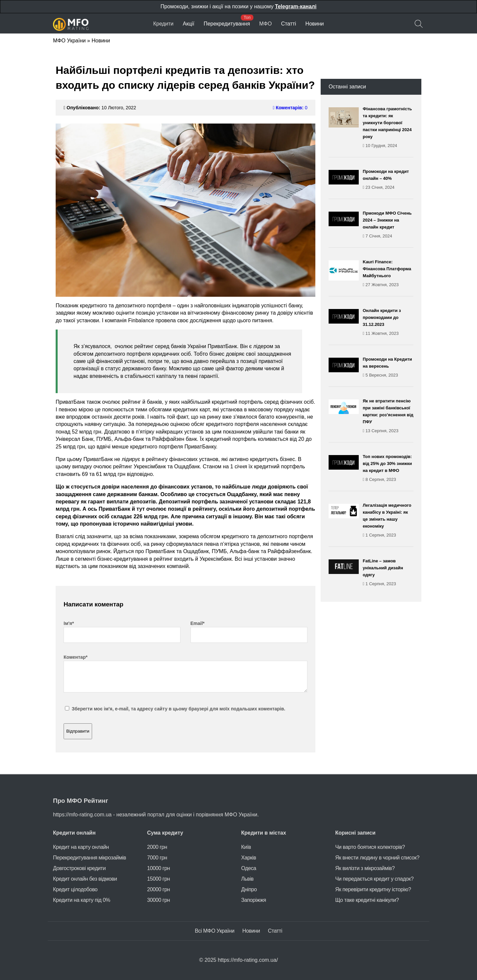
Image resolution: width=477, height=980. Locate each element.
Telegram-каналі (296, 6)
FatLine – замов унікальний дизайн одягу (388, 573)
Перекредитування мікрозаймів (90, 858)
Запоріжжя (254, 900)
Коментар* (76, 657)
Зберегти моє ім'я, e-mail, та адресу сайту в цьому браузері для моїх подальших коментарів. (178, 709)
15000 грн (159, 879)
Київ (246, 847)
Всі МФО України (214, 931)
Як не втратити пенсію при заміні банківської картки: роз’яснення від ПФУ (388, 416)
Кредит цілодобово (75, 889)
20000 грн (159, 889)
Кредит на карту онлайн (81, 847)
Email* (198, 623)
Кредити (163, 24)
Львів (247, 879)
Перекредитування (227, 24)
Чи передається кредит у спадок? (374, 879)
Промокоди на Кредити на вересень (388, 368)
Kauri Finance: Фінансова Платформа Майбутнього (388, 274)
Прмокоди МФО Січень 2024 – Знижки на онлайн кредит (388, 225)
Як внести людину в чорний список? (377, 858)
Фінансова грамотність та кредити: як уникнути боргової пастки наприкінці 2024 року (388, 128)
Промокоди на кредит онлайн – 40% (388, 180)
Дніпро (249, 889)
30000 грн (159, 900)
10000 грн (159, 868)
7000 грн (157, 858)
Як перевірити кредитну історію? (373, 889)
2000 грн (157, 847)
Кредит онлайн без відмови (85, 879)
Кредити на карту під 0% (82, 900)
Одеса (249, 868)
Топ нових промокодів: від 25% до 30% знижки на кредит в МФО (388, 468)
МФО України (69, 41)
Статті (288, 24)
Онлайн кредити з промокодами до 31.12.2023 (388, 322)
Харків (249, 858)
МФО (266, 24)
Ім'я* (69, 623)
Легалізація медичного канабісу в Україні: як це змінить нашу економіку (388, 521)
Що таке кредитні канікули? (367, 900)
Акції (189, 24)
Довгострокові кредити (79, 868)
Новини (315, 24)
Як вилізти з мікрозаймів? (365, 868)
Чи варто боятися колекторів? (370, 847)
